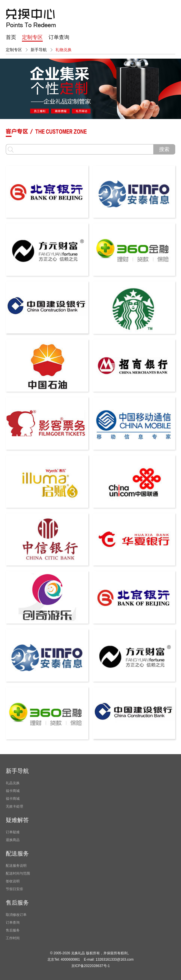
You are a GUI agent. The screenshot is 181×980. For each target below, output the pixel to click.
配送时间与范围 (18, 873)
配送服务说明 (16, 866)
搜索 (164, 149)
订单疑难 (13, 832)
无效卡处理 (14, 806)
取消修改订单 (16, 915)
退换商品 (13, 840)
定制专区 (32, 37)
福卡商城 (13, 791)
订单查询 (59, 37)
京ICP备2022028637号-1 (90, 966)
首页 (11, 37)
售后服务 (13, 930)
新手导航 (39, 50)
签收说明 (13, 881)
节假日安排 (14, 889)
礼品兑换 (13, 783)
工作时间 (13, 938)
